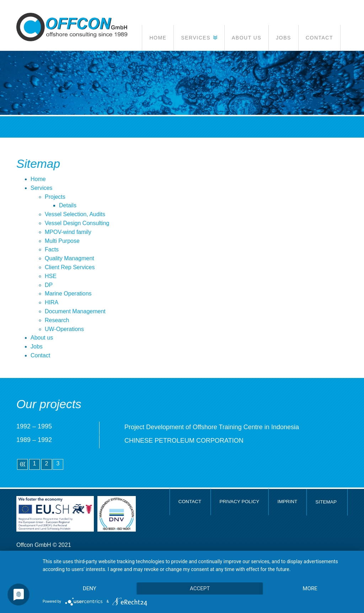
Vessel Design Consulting (77, 223)
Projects (55, 197)
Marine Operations (68, 294)
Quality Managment (69, 258)
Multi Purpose (62, 241)
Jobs (37, 347)
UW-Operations (64, 329)
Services (41, 188)
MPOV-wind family (68, 232)
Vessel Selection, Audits (75, 214)
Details (68, 205)
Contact (40, 355)
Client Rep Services (70, 267)
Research (57, 320)
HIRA (52, 302)
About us (42, 338)
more (310, 588)
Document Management (75, 311)
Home (38, 179)
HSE (51, 276)
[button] (199, 38)
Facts (52, 249)
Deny (90, 588)
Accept (200, 588)
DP (49, 285)
